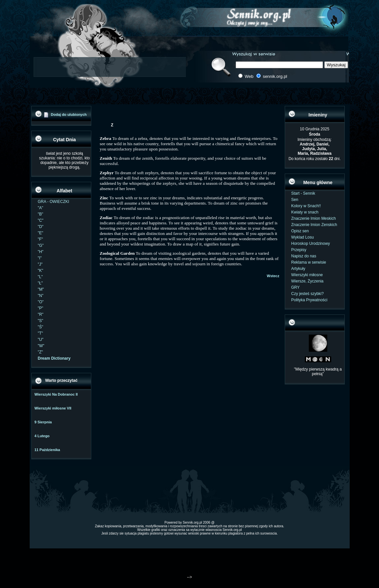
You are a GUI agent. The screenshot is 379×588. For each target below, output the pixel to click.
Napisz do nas (304, 256)
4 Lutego (42, 436)
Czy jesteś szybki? (308, 294)
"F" (41, 239)
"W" (41, 346)
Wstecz (273, 276)
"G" (41, 245)
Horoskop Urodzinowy (311, 244)
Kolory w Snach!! (306, 206)
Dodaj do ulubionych (69, 114)
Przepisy (299, 250)
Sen (295, 200)
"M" (41, 289)
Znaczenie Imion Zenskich (314, 225)
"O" (41, 302)
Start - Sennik (303, 193)
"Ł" (40, 283)
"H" (41, 252)
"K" (41, 271)
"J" (40, 264)
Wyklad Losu (303, 237)
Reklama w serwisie (309, 262)
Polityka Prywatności (309, 300)
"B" (41, 214)
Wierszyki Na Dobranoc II (56, 394)
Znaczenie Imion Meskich (314, 218)
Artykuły (298, 269)
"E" (41, 233)
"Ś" (41, 327)
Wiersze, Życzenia (307, 281)
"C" (41, 220)
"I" (40, 258)
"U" (41, 340)
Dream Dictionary (54, 358)
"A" (41, 208)
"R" (41, 314)
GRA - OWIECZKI (54, 202)
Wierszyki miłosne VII (53, 408)
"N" (41, 296)
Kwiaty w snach (305, 212)
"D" (41, 227)
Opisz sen (300, 231)
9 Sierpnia (43, 422)
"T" (41, 333)
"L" (40, 277)
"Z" (41, 352)
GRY (296, 287)
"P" (41, 308)
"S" (41, 321)
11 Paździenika (47, 450)
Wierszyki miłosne (307, 275)
